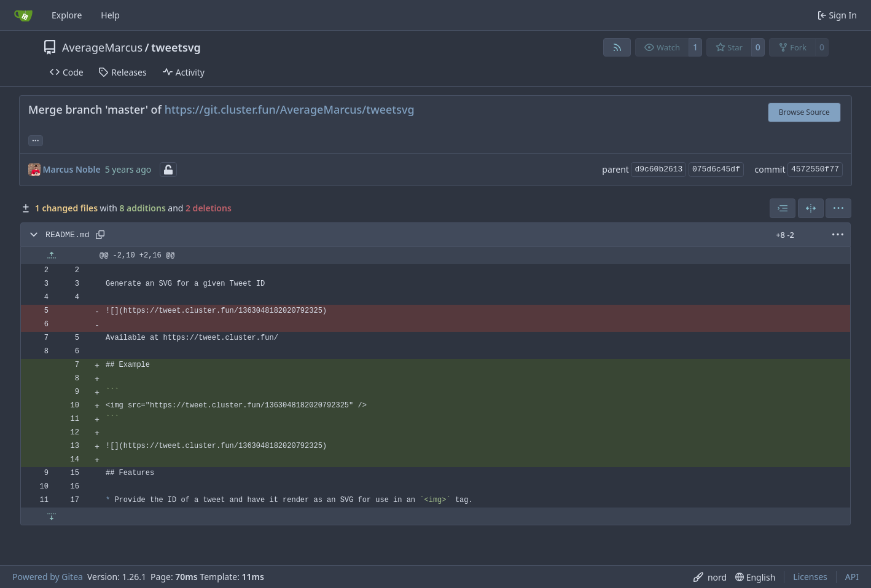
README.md (68, 235)
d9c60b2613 (658, 169)
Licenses (810, 577)
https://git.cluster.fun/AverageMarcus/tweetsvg (290, 109)
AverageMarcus (102, 47)
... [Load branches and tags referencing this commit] (36, 139)
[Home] (23, 15)
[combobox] (783, 208)
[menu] (838, 208)
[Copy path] (100, 235)
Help (110, 15)
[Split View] (811, 208)
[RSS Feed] (617, 47)
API (852, 577)
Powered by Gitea (48, 577)
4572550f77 (815, 169)
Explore (67, 15)
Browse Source (804, 112)
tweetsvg (176, 47)
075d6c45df (716, 169)
